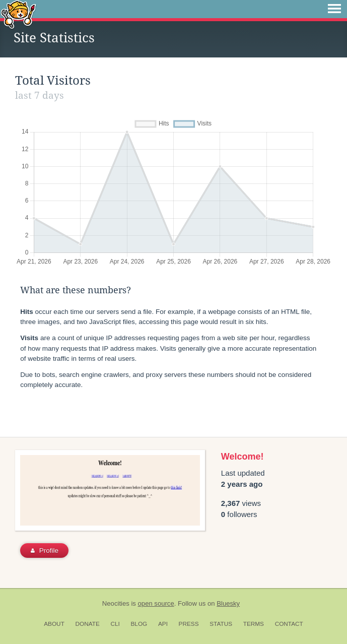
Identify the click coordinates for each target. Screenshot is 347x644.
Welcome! (242, 457)
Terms (254, 624)
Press (189, 624)
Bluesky (228, 603)
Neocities (116, 603)
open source (156, 603)
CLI (115, 624)
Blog (139, 624)
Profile (45, 551)
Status (221, 624)
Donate (88, 624)
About (54, 624)
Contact (289, 624)
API (163, 624)
